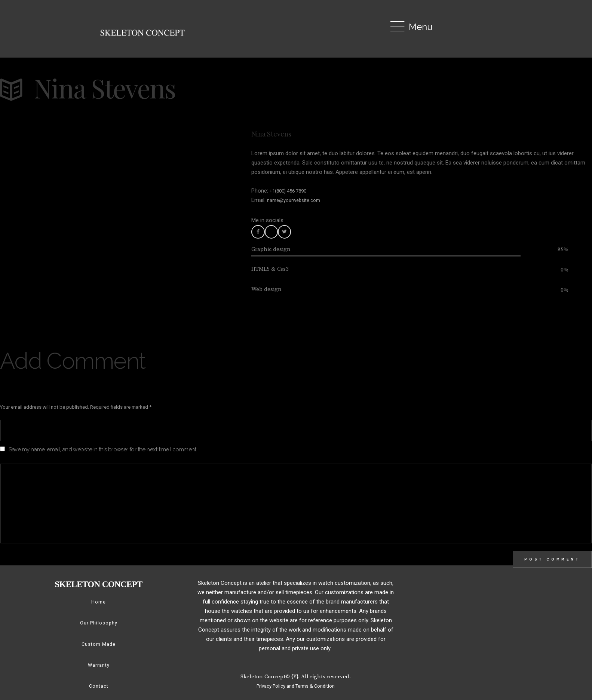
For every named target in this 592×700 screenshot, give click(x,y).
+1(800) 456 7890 (291, 191)
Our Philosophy (99, 628)
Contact (99, 691)
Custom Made (99, 649)
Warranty (99, 670)
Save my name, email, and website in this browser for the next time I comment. (103, 452)
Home (99, 607)
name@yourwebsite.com (298, 200)
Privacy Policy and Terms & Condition (296, 691)
